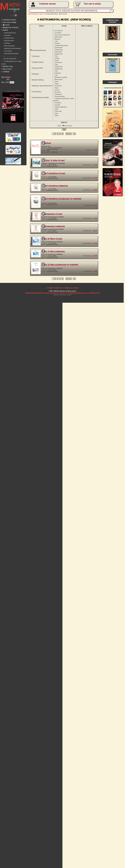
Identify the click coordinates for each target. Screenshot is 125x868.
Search (5, 30)
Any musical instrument (63, 35)
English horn (59, 55)
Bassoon (58, 40)
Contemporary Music (62, 46)
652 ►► (69, 135)
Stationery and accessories (42, 87)
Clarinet (58, 44)
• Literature (7, 44)
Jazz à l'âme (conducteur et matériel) (61, 268)
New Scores (69, 127)
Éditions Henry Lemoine (114, 66)
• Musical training (9, 46)
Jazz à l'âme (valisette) (54, 254)
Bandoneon (59, 37)
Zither (57, 117)
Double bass (59, 48)
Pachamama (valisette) (54, 229)
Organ (57, 85)
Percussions (37, 93)
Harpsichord (59, 67)
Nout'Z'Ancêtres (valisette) (56, 188)
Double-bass (59, 50)
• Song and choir (9, 41)
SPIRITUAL (47, 145)
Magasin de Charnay (10, 28)
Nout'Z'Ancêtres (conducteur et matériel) (62, 201)
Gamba (58, 59)
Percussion (59, 87)
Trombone (58, 104)
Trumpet (58, 106)
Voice (57, 115)
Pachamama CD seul (53, 216)
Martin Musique (33, 14)
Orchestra (36, 57)
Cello (57, 42)
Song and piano (60, 97)
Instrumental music (39, 51)
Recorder (58, 93)
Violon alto (59, 112)
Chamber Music (38, 63)
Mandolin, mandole (61, 78)
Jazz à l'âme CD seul (53, 241)
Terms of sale (63, 291)
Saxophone (59, 95)
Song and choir (38, 69)
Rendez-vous (7, 67)
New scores (7, 70)
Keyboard (58, 74)
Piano (57, 89)
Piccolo (57, 91)
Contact (55, 291)
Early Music (59, 52)
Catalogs (5, 72)
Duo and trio (59, 31)
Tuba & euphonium (61, 108)
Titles (60, 127)
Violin (57, 110)
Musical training (38, 81)
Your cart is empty (9, 23)
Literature (36, 75)
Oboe (57, 82)
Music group (59, 80)
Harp (57, 65)
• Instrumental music (10, 33)
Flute (57, 57)
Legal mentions (74, 291)
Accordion (58, 33)
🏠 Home (5, 25)
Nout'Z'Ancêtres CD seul (54, 175)
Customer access (48, 4)
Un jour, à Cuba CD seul (54, 162)
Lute (57, 76)
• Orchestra (7, 36)
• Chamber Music (9, 38)
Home (49, 291)
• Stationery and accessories (12, 49)
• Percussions (8, 51)
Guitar (57, 61)
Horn (57, 72)
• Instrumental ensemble (11, 54)
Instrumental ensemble (41, 99)
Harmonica (59, 63)
